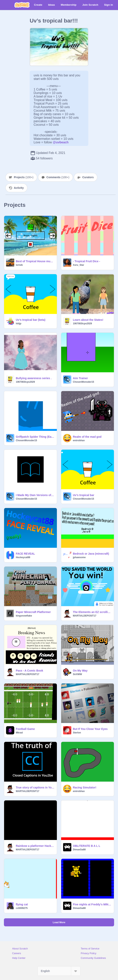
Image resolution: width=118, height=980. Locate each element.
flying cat (22, 904)
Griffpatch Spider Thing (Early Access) (35, 437)
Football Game (25, 729)
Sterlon (77, 733)
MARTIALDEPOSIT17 (85, 616)
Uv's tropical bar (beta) (31, 320)
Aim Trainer (80, 378)
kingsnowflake (24, 616)
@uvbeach (61, 142)
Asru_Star (78, 265)
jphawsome (79, 557)
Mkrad (19, 733)
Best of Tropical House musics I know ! (35, 261)
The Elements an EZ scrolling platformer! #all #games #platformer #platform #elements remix (92, 612)
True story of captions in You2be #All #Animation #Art (35, 787)
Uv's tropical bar (84, 495)
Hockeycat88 (23, 557)
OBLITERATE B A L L (87, 846)
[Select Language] (59, 971)
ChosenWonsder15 (83, 382)
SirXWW (77, 674)
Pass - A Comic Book (29, 671)
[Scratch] (22, 5)
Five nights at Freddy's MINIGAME (92, 904)
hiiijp (19, 324)
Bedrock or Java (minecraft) (91, 554)
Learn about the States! (88, 320)
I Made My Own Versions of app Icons (35, 495)
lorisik (19, 265)
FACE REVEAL (25, 554)
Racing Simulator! (85, 787)
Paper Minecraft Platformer (33, 612)
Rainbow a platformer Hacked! (35, 846)
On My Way (80, 671)
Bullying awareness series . (34, 378)
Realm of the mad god (87, 437)
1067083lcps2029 (82, 324)
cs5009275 (22, 908)
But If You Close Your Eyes (90, 729)
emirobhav (79, 440)
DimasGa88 (79, 850)
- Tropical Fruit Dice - (86, 261)
